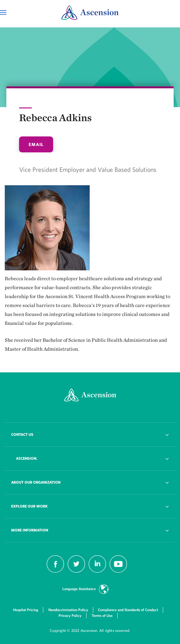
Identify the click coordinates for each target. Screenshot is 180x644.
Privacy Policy (70, 615)
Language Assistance (79, 589)
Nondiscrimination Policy (68, 610)
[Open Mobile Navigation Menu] (4, 13)
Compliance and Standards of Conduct (128, 610)
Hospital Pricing (26, 610)
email (36, 144)
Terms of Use (102, 615)
